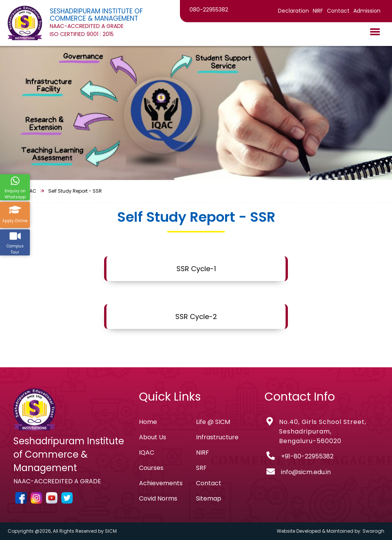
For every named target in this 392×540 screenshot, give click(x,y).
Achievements (161, 483)
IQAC (147, 452)
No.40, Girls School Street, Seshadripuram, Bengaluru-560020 (323, 431)
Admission (367, 11)
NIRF (318, 11)
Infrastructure (217, 437)
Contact (338, 11)
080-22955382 (209, 10)
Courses (151, 468)
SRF (201, 468)
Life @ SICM (213, 422)
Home (148, 422)
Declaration (293, 11)
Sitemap (209, 498)
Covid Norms (158, 498)
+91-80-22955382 (307, 456)
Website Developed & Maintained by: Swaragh (331, 531)
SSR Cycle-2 (196, 317)
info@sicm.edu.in (306, 472)
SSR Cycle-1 (196, 269)
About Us (153, 437)
